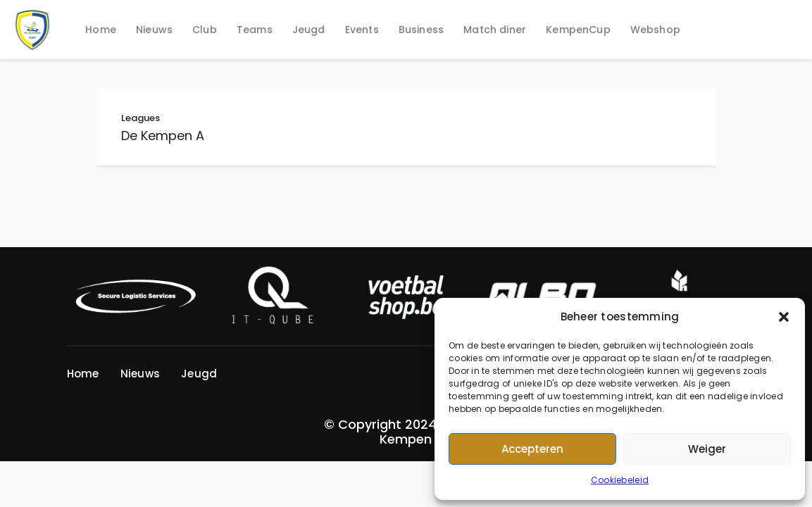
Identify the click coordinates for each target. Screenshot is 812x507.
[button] (784, 317)
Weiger (707, 449)
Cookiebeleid (620, 480)
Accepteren (532, 449)
